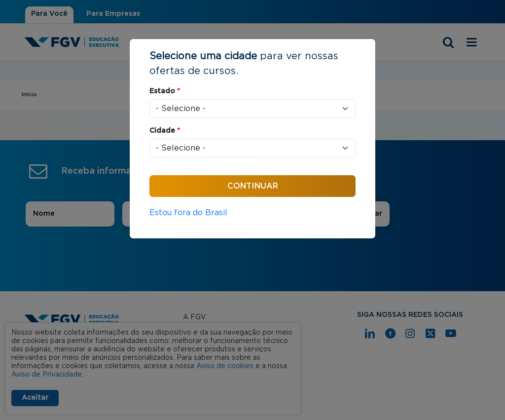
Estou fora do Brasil (188, 213)
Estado (165, 91)
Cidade (165, 131)
